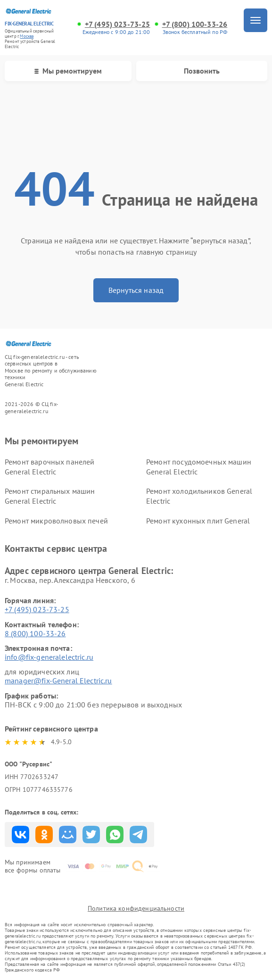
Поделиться (21, 835)
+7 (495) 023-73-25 (118, 24)
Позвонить (202, 71)
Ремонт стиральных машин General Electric (50, 496)
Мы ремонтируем (68, 71)
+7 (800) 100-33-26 (195, 24)
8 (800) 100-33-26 (35, 633)
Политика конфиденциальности (136, 908)
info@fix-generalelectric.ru (49, 657)
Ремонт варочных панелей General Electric (49, 467)
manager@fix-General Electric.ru (58, 681)
